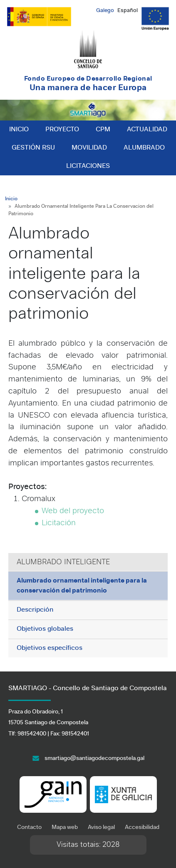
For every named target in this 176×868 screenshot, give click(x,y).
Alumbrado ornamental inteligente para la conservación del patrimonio (82, 586)
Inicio (19, 130)
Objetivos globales (45, 629)
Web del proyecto (73, 511)
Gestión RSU (33, 148)
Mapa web (65, 827)
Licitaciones (88, 166)
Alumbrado (144, 148)
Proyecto (62, 130)
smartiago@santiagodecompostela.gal (94, 759)
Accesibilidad (142, 827)
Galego (105, 11)
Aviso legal (101, 827)
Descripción (35, 610)
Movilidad (89, 148)
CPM (103, 130)
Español (128, 11)
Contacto (29, 827)
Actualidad (147, 130)
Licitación (59, 523)
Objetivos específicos (50, 648)
